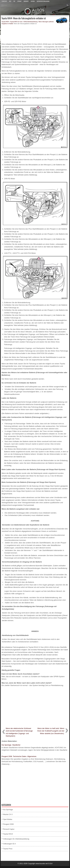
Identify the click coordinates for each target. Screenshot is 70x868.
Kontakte (26, 1)
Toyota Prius (8, 849)
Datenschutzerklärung (43, 1)
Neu (10, 1)
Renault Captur (9, 829)
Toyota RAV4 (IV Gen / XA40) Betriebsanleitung (24, 22)
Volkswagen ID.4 (9, 844)
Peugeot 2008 (8, 824)
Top (14, 1)
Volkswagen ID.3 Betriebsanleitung (16, 839)
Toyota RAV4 (5, 22)
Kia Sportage (8, 810)
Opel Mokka (8, 819)
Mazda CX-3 (8, 814)
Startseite (4, 1)
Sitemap (19, 1)
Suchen (33, 1)
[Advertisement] (35, 34)
